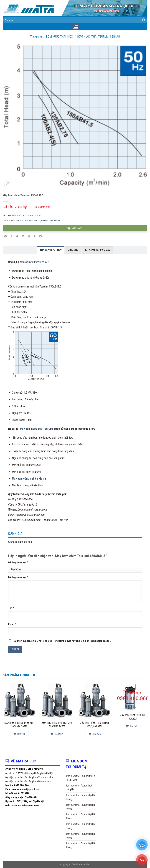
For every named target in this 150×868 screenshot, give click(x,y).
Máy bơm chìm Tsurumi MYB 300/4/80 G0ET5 (19, 725)
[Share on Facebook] (11, 236)
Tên (11, 608)
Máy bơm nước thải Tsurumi (36, 429)
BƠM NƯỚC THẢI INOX (59, 36)
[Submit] (144, 20)
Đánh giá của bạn (18, 563)
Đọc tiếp (19, 734)
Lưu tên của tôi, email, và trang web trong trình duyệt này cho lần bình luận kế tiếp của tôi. (62, 641)
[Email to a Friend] (23, 236)
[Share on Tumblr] (35, 236)
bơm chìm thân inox (15, 221)
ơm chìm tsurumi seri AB (35, 262)
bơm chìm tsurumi (32, 221)
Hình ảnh (73, 250)
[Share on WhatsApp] (6, 236)
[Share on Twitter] (17, 236)
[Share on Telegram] (40, 236)
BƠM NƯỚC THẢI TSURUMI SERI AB (99, 36)
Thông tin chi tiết (51, 250)
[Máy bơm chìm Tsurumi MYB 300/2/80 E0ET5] (95, 700)
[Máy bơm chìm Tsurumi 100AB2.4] (132, 696)
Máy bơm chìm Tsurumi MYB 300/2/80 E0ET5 (95, 725)
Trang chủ (36, 36)
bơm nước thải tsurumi (51, 221)
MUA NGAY (75, 228)
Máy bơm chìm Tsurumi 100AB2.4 (132, 717)
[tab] (51, 250)
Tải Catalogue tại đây (97, 250)
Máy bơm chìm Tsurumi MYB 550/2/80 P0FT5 (57, 725)
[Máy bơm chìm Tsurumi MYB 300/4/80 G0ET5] (19, 700)
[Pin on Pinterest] (29, 236)
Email (12, 624)
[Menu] (75, 27)
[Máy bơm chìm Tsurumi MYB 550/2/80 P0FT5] (57, 700)
